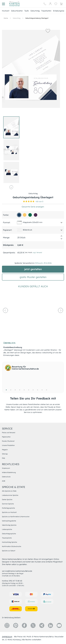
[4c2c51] (36, 215)
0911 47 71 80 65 (15, 581)
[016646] (30, 215)
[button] (48, 31)
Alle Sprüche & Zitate (9, 491)
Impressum (6, 468)
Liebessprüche (7, 529)
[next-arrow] (61, 316)
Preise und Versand (9, 433)
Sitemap (5, 454)
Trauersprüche (7, 538)
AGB (4, 481)
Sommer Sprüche (8, 504)
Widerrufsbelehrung (9, 472)
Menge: (6, 237)
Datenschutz (6, 477)
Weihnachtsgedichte (9, 521)
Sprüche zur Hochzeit (9, 512)
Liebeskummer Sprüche (10, 495)
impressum (7, 637)
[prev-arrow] (5, 316)
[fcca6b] (25, 215)
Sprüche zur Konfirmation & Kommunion (16, 517)
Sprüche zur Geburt (9, 551)
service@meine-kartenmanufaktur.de (17, 571)
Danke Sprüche (7, 499)
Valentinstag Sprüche (9, 525)
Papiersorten (6, 437)
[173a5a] (19, 215)
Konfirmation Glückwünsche (12, 546)
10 (46, 390)
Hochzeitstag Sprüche (10, 542)
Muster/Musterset (8, 441)
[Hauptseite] (14, 4)
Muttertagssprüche (8, 508)
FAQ (3, 458)
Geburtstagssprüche (9, 534)
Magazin (5, 450)
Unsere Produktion (8, 445)
